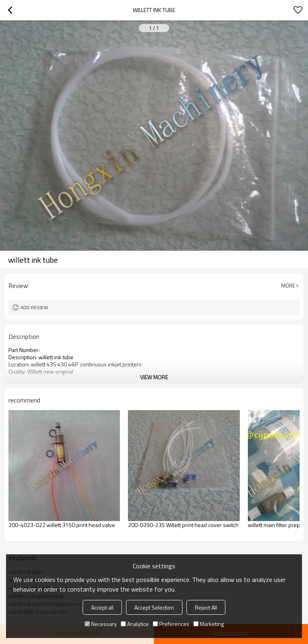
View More (154, 377)
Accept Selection (154, 607)
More (288, 286)
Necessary (101, 624)
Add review (34, 307)
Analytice (135, 624)
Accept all (102, 607)
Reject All (206, 607)
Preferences (171, 624)
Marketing (209, 624)
